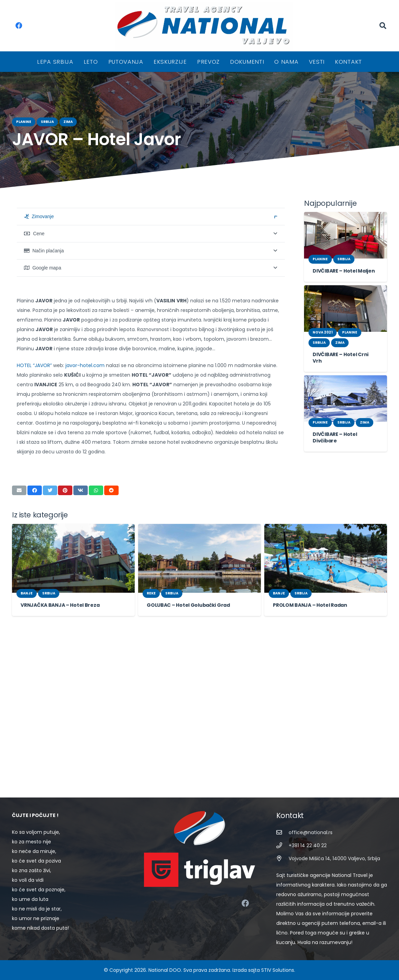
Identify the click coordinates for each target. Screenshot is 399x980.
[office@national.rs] (283, 842)
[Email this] (19, 657)
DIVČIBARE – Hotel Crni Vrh (343, 354)
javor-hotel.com (82, 542)
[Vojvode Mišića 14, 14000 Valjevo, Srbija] (283, 868)
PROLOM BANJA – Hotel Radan (308, 772)
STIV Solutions (271, 970)
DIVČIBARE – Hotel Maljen (341, 271)
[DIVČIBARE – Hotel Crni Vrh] (346, 309)
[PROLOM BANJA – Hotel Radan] (326, 725)
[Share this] (35, 657)
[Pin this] (65, 657)
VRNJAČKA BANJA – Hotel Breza (57, 772)
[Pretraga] (383, 26)
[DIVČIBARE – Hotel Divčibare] (346, 392)
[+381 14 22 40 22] (283, 855)
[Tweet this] (50, 657)
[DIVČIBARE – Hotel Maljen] (346, 235)
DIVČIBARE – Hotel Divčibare (345, 427)
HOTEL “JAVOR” (35, 542)
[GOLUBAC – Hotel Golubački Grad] (199, 725)
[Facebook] (19, 26)
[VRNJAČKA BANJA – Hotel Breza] (73, 725)
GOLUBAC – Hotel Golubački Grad (185, 772)
